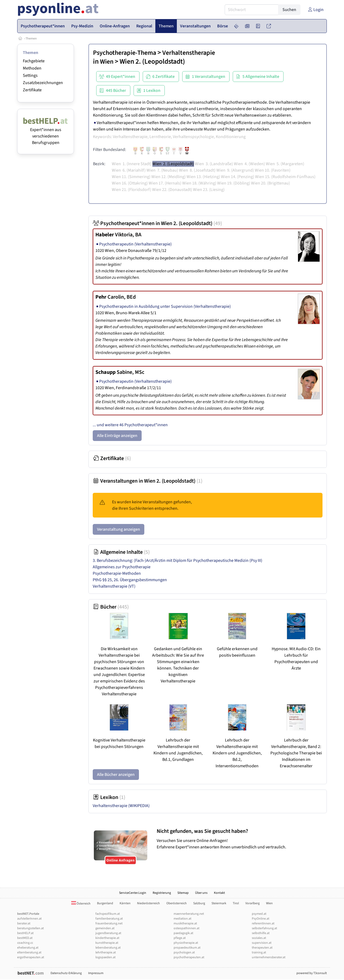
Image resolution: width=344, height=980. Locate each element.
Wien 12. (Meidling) (169, 177)
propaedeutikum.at (187, 948)
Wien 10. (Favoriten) (273, 170)
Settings (30, 75)
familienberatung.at (109, 919)
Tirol (236, 903)
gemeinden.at (105, 928)
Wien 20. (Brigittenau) (270, 183)
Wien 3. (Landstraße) (214, 164)
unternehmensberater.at (269, 957)
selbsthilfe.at (261, 933)
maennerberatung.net (189, 914)
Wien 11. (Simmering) (131, 177)
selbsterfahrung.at (264, 928)
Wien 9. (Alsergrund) (235, 170)
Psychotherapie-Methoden (117, 573)
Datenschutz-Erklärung (66, 973)
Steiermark (219, 903)
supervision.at (262, 943)
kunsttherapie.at (107, 943)
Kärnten (125, 903)
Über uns (201, 893)
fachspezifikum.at (108, 914)
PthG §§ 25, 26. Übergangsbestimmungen (130, 580)
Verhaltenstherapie (189, 53)
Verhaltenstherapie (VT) (114, 586)
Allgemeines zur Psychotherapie (122, 567)
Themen (31, 39)
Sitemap (183, 893)
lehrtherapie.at (106, 952)
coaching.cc (25, 943)
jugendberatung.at (108, 933)
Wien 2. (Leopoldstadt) (173, 164)
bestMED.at (25, 938)
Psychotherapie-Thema (125, 53)
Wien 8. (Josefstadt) (197, 170)
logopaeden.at (105, 957)
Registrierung (162, 893)
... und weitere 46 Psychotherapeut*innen (130, 425)
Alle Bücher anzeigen (116, 775)
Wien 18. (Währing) (199, 183)
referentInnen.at (263, 923)
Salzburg (199, 903)
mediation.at (182, 919)
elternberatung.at (29, 952)
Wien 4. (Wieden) (249, 164)
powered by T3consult (312, 973)
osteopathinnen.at (187, 928)
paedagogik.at (183, 933)
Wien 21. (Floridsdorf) (132, 190)
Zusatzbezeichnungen (43, 83)
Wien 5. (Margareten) (285, 164)
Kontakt (219, 893)
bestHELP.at (25, 933)
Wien (107, 62)
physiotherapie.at (186, 943)
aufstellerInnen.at (29, 919)
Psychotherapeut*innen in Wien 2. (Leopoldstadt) (157, 223)
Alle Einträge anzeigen (117, 436)
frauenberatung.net (109, 923)
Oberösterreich (177, 903)
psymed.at (259, 914)
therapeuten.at (262, 948)
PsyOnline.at (261, 919)
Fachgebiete (34, 61)
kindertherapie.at (107, 938)
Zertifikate (32, 90)
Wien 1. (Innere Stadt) (132, 164)
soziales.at (259, 938)
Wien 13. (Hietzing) (203, 177)
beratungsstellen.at (31, 928)
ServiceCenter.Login (133, 893)
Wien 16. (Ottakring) (130, 183)
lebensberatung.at (108, 948)
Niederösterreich (148, 903)
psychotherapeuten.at (189, 957)
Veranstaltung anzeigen (119, 529)
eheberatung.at (28, 948)
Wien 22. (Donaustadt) (172, 190)
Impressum (96, 973)
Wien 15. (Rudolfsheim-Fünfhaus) (285, 177)
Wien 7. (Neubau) (162, 170)
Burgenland (105, 903)
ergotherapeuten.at (31, 957)
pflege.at (180, 938)
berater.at (24, 923)
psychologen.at (184, 952)
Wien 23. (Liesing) (209, 190)
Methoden (32, 68)
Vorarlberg (252, 903)
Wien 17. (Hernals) (165, 183)
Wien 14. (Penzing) (238, 177)
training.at (259, 952)
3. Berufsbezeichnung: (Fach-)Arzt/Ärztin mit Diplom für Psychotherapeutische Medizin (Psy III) (178, 560)
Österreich (81, 904)
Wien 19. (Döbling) (234, 183)
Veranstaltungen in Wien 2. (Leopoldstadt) (148, 481)
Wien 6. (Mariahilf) (129, 170)
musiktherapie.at (185, 923)
